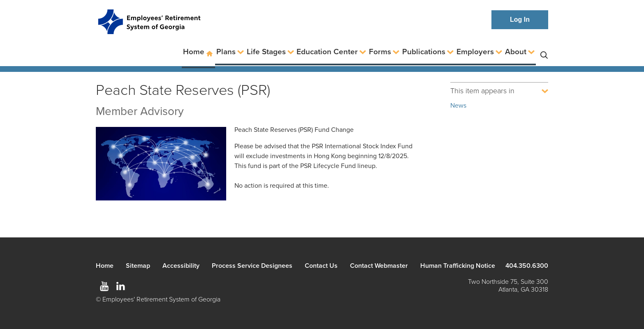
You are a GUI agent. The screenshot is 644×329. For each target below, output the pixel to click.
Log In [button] (520, 20)
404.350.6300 (527, 266)
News (458, 106)
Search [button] (544, 52)
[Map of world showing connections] (161, 165)
